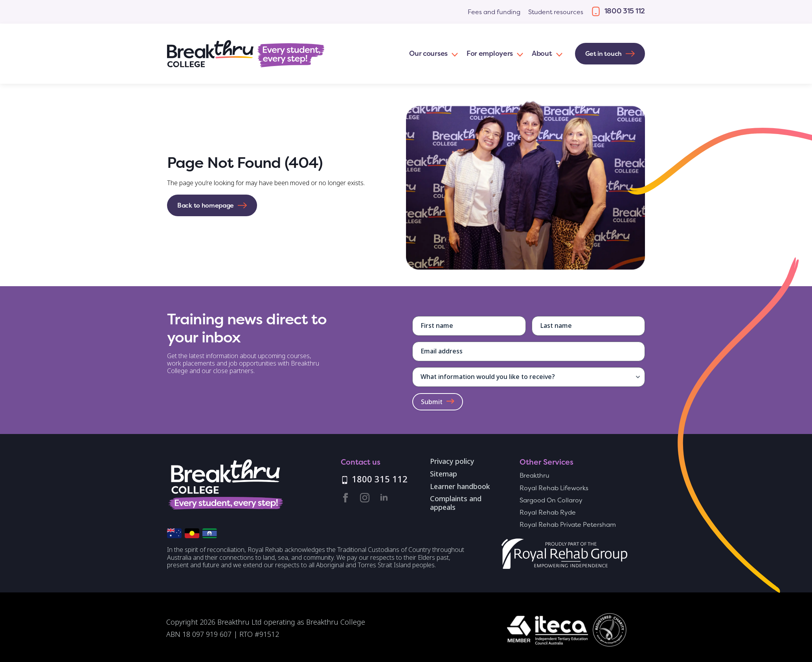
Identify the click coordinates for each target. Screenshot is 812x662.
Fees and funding (494, 12)
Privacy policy (452, 462)
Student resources (556, 12)
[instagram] (365, 498)
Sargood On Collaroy (551, 500)
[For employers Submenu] (518, 54)
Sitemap (444, 474)
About (542, 53)
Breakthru (535, 475)
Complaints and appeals (456, 503)
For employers (490, 53)
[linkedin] (384, 498)
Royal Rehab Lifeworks (554, 488)
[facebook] (345, 498)
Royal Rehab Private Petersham (568, 525)
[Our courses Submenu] (453, 54)
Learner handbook (460, 487)
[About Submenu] (558, 54)
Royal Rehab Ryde (548, 512)
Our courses (428, 53)
